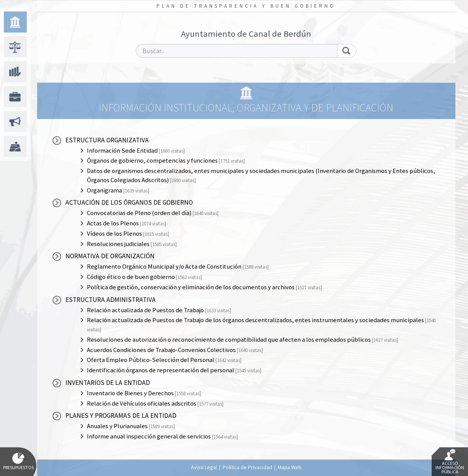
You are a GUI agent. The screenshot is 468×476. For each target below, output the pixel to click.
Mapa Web (290, 467)
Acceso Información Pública (450, 462)
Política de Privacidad (247, 467)
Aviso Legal (204, 467)
